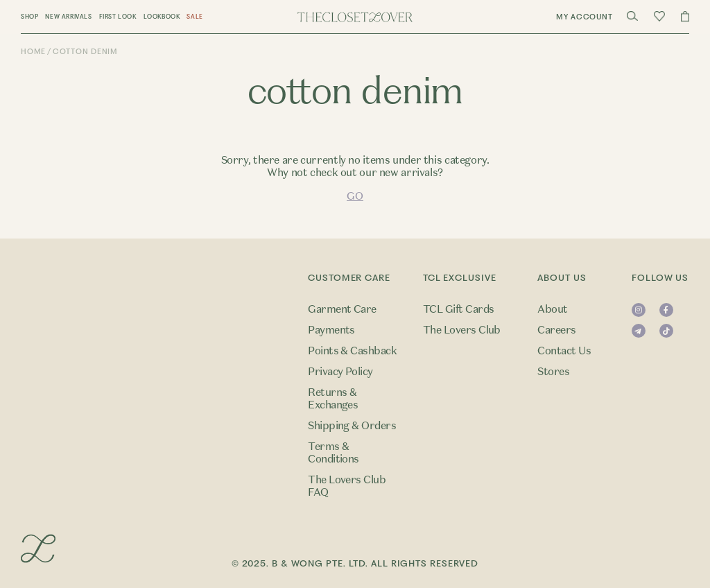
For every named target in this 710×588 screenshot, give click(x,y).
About (552, 309)
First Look (118, 17)
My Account (585, 17)
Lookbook (162, 17)
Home (33, 52)
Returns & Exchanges (333, 399)
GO (355, 196)
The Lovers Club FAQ (347, 486)
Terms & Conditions (334, 453)
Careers (556, 330)
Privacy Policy (340, 372)
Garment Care (342, 309)
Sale (194, 17)
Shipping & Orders (352, 426)
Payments (331, 330)
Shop (29, 17)
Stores (553, 372)
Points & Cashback (352, 351)
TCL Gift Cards (459, 309)
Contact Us (564, 351)
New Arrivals (68, 17)
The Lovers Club (462, 330)
